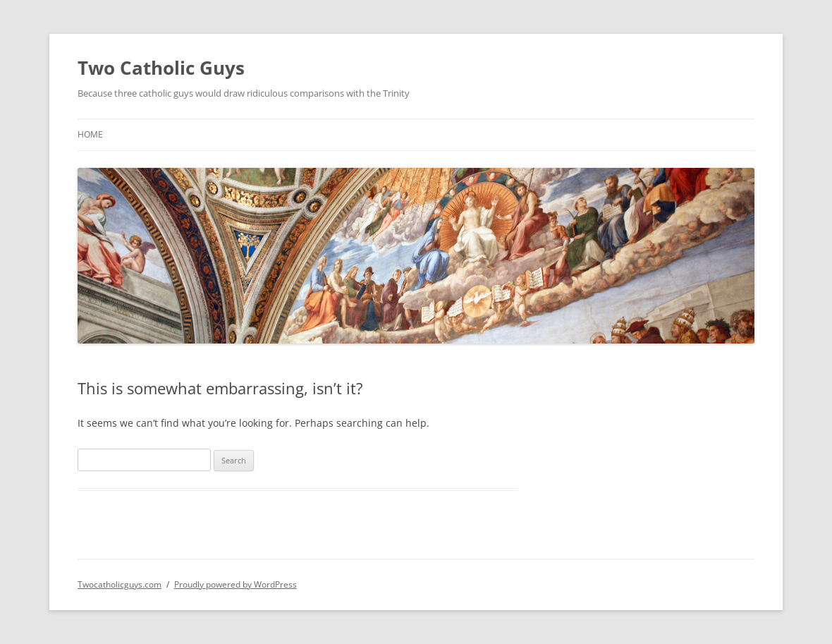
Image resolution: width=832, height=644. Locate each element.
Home (90, 134)
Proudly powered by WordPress (235, 584)
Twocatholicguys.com (120, 584)
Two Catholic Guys (161, 68)
